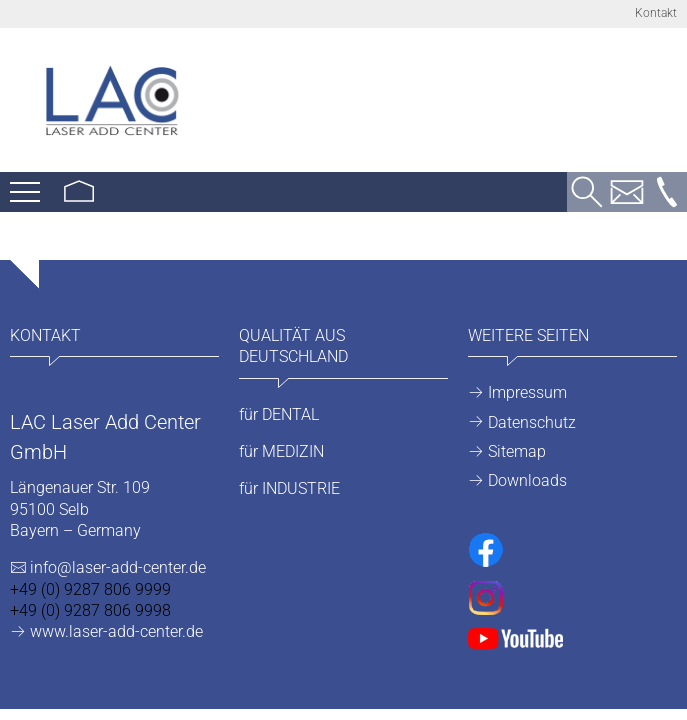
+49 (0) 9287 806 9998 (90, 610)
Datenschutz (532, 422)
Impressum (527, 392)
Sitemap (517, 451)
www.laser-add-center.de (116, 631)
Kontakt (656, 13)
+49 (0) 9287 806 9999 (90, 589)
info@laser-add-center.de (118, 567)
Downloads (527, 480)
